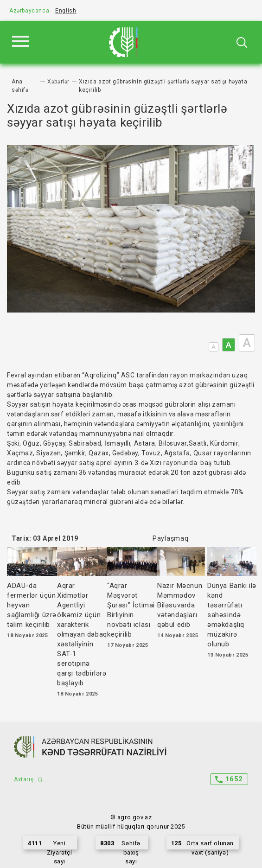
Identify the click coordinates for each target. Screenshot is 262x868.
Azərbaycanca (29, 11)
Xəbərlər (58, 82)
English (66, 11)
